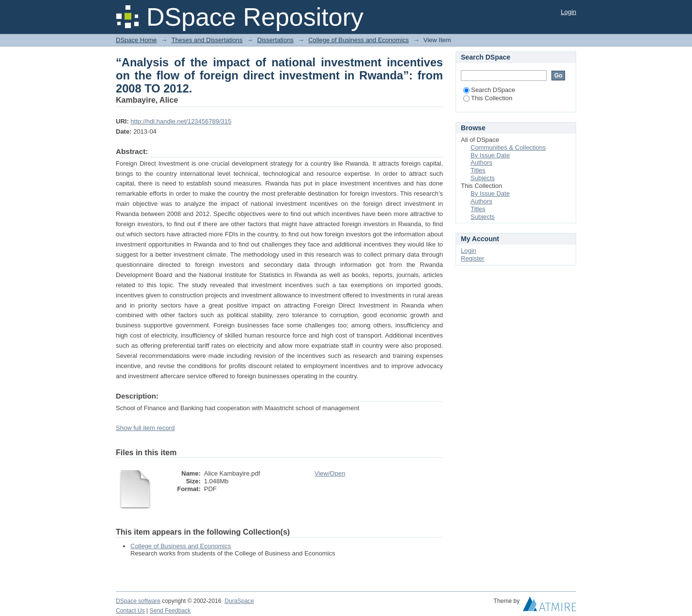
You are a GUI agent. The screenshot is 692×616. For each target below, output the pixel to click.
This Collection (488, 98)
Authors (481, 162)
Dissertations (275, 40)
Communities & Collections (508, 147)
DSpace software (138, 601)
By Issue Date (490, 155)
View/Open (330, 473)
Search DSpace (489, 90)
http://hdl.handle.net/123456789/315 (181, 121)
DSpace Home (136, 40)
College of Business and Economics (358, 40)
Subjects (483, 178)
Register (472, 258)
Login (568, 12)
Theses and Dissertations (207, 40)
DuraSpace (239, 601)
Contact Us (130, 611)
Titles (478, 170)
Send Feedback (170, 611)
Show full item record (145, 428)
